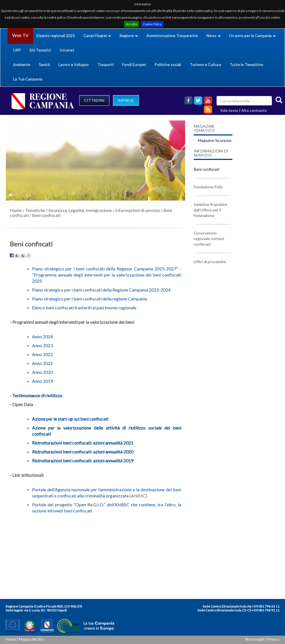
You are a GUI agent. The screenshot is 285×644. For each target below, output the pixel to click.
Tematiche (35, 210)
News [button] (213, 35)
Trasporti (105, 64)
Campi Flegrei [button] (97, 35)
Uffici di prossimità (210, 262)
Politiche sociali (168, 64)
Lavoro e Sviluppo (74, 64)
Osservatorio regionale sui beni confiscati (209, 239)
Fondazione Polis (208, 187)
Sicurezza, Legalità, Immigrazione (80, 210)
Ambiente (22, 64)
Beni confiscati (46, 215)
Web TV (20, 35)
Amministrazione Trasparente (172, 35)
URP (17, 50)
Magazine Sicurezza (215, 140)
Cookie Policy (152, 24)
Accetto (132, 24)
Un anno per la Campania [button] (252, 35)
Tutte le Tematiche (246, 64)
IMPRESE (126, 100)
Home (16, 210)
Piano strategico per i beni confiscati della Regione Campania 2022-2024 (101, 290)
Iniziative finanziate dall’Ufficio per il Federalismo (210, 210)
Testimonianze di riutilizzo (37, 395)
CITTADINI (94, 100)
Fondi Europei (134, 64)
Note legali (255, 639)
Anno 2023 (42, 345)
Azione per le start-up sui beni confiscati (70, 419)
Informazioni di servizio (138, 210)
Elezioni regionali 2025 (56, 35)
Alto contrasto (254, 110)
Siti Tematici (40, 50)
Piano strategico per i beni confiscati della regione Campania (89, 299)
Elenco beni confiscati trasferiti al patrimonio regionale (84, 308)
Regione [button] (129, 35)
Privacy (273, 639)
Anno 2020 (42, 372)
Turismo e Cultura (205, 64)
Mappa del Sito (32, 639)
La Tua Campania (28, 79)
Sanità (44, 64)
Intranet (67, 50)
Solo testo (229, 110)
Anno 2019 (42, 381)
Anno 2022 (42, 354)
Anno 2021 (42, 363)
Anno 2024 (42, 336)
